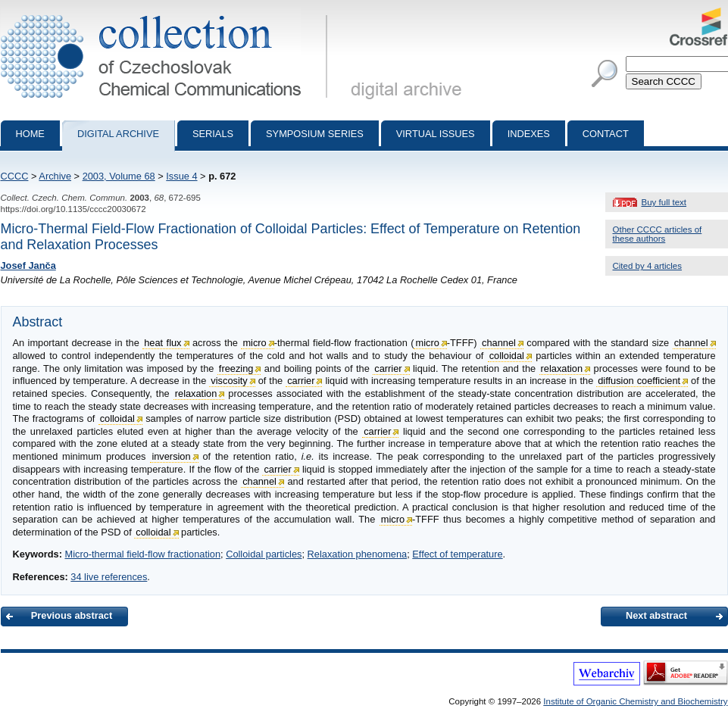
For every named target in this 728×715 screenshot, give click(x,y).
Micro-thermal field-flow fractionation (142, 554)
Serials (213, 134)
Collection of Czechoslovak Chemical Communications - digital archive (167, 14)
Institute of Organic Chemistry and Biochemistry (635, 701)
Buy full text (664, 202)
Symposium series (315, 134)
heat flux (162, 343)
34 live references (109, 577)
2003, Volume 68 (119, 176)
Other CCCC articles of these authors (658, 234)
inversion (171, 456)
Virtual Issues (436, 134)
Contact (606, 134)
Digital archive (118, 134)
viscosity (229, 381)
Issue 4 (181, 176)
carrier (388, 368)
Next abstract (656, 615)
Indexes (529, 134)
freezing (236, 368)
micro (254, 343)
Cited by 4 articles (648, 266)
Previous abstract (72, 615)
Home (30, 134)
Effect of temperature (457, 554)
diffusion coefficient (639, 381)
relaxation (562, 368)
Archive (55, 176)
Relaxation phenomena (358, 554)
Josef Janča (28, 265)
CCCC (15, 176)
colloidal (507, 356)
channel (499, 343)
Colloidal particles (264, 554)
